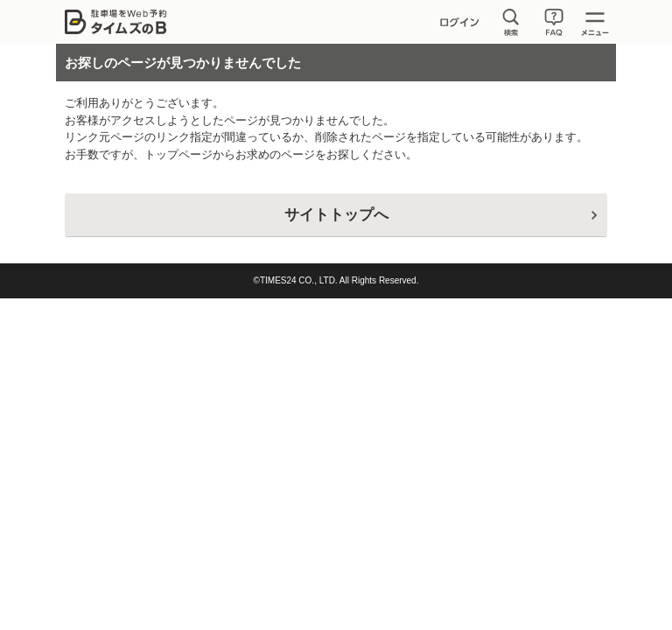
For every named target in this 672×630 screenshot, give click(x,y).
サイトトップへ (336, 215)
